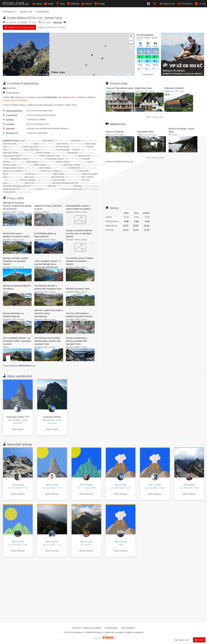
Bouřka (46, 74)
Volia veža (37, 177)
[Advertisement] (155, 183)
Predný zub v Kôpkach (59, 171)
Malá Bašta (56, 141)
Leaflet (113, 75)
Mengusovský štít (18, 189)
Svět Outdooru (128, 628)
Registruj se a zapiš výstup (19, 27)
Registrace (167, 4)
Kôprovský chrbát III (20, 156)
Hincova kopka (71, 147)
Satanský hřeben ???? (18, 417)
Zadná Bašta (70, 144)
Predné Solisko (71, 162)
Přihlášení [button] (185, 4)
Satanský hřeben (52, 417)
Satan (31, 141)
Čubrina (47, 189)
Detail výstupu (18, 494)
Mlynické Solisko (19, 153)
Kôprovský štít (66, 177)
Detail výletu (18, 429)
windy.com (129, 161)
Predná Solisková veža (57, 156)
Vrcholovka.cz (9, 12)
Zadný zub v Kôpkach (21, 171)
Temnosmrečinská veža (79, 189)
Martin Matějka (20, 100)
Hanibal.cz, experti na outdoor (87, 628)
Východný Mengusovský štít (73, 183)
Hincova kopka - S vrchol (76, 150)
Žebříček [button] (73, 4)
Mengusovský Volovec (20, 168)
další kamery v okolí (155, 158)
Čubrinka (86, 186)
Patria (44, 144)
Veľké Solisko (48, 165)
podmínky (109, 632)
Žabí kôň (60, 186)
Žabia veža (38, 183)
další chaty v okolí (155, 117)
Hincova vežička (36, 180)
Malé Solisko (41, 162)
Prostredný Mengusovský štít (25, 186)
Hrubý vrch (38, 174)
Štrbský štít (80, 153)
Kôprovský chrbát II (28, 159)
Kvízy (60, 4)
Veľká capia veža (39, 147)
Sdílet (199, 640)
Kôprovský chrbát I (80, 165)
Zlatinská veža (18, 144)
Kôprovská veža (40, 150)
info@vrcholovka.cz (94, 632)
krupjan (7, 100)
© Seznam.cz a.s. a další (126, 75)
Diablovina (84, 141)
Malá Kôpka (53, 168)
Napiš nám (182, 640)
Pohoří (87, 4)
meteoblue (148, 74)
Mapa (49, 4)
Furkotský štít (82, 168)
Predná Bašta (43, 12)
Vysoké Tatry (26, 12)
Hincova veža (66, 180)
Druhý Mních (17, 192)
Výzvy (37, 4)
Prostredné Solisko (63, 159)
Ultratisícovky (111, 628)
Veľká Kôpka (67, 174)
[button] (155, 4)
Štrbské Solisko (51, 153)
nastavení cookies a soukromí (129, 632)
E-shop (99, 4)
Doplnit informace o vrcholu (52, 27)
